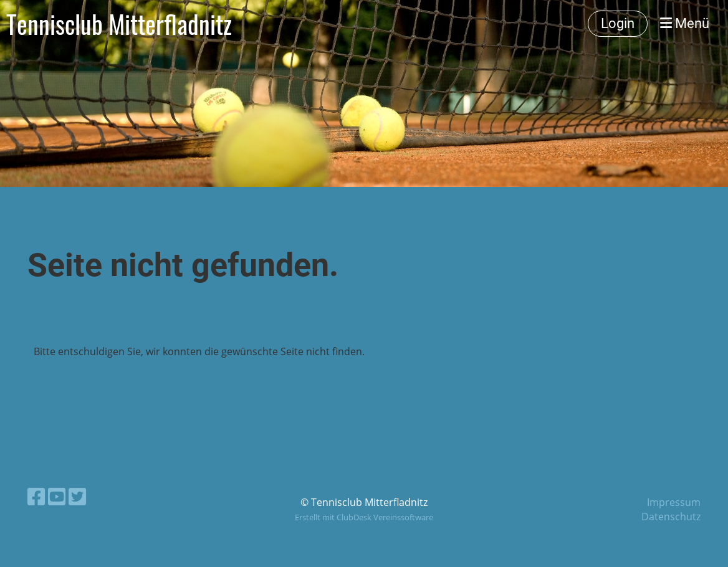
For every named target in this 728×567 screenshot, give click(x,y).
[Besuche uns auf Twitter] (77, 496)
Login (618, 23)
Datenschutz (671, 517)
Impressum (674, 502)
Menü (685, 23)
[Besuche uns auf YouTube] (57, 496)
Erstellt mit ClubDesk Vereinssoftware (364, 517)
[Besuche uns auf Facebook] (36, 496)
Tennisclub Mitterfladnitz (119, 24)
